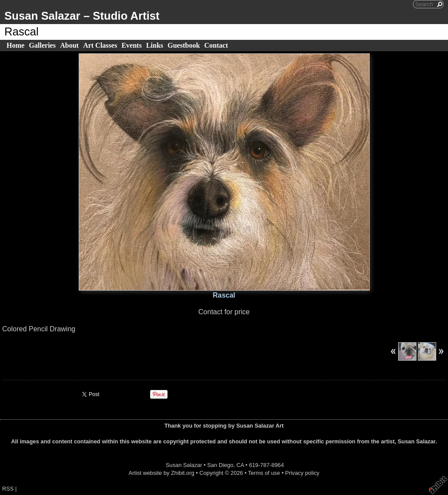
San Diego (220, 465)
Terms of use (264, 473)
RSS (8, 489)
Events (132, 45)
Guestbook (184, 45)
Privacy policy (302, 473)
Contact (216, 45)
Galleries (42, 45)
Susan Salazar (184, 465)
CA (240, 465)
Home (16, 45)
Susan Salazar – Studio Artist (82, 16)
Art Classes (100, 45)
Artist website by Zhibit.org (161, 473)
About (69, 45)
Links (155, 45)
